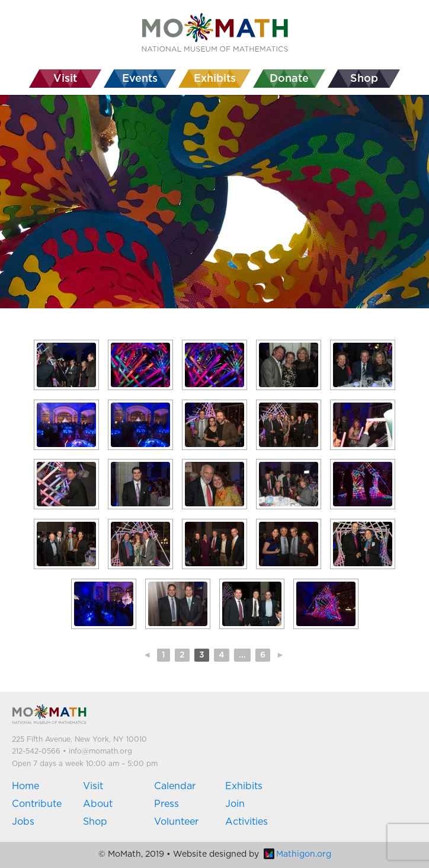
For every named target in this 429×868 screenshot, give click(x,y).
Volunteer (176, 822)
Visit (93, 786)
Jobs (23, 822)
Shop (95, 822)
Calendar (175, 786)
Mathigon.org (297, 854)
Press (167, 804)
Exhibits (244, 786)
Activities (246, 822)
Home (25, 786)
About (98, 804)
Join (235, 804)
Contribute (37, 804)
